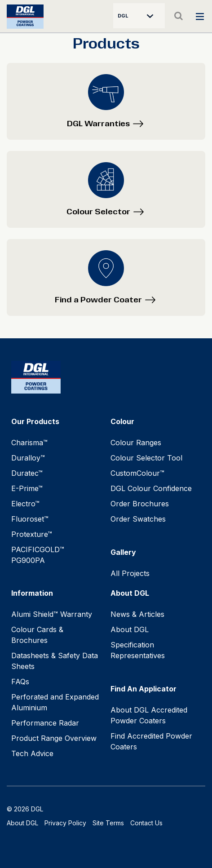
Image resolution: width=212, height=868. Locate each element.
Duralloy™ (28, 458)
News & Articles (137, 614)
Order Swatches (138, 519)
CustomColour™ (137, 473)
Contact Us (146, 823)
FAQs (20, 682)
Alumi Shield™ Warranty (52, 614)
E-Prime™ (27, 488)
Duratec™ (27, 473)
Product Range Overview (54, 738)
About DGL (130, 629)
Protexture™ (32, 534)
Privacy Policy (65, 823)
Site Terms (108, 823)
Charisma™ (29, 443)
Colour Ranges (136, 443)
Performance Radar (45, 723)
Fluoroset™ (30, 519)
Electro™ (25, 504)
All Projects (130, 573)
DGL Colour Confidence (151, 488)
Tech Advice (32, 753)
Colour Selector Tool (146, 458)
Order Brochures (140, 504)
